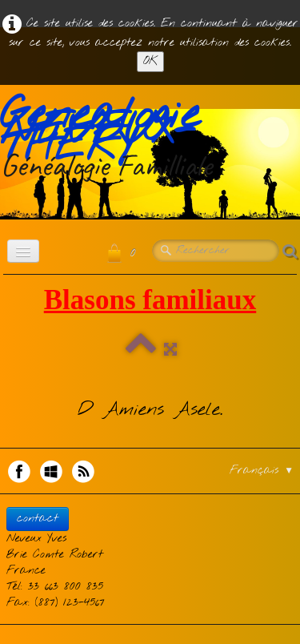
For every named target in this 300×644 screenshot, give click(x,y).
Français (262, 471)
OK (150, 61)
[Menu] (23, 251)
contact (38, 519)
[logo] (150, 140)
